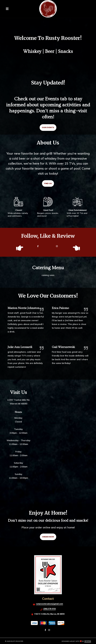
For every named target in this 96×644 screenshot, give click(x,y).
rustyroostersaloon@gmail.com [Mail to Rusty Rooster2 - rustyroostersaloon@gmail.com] (49, 604)
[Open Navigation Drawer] (7, 9)
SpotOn (88, 641)
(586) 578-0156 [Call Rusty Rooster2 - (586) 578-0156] (50, 609)
